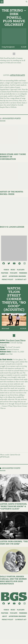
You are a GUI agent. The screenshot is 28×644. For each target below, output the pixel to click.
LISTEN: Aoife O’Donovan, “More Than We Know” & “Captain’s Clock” (13, 506)
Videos (6, 270)
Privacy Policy (8, 280)
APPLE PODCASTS (17, 75)
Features (5, 273)
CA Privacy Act (21, 280)
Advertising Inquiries (17, 276)
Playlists (21, 270)
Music (13, 270)
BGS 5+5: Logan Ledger (12, 227)
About (5, 276)
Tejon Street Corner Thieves (16, 340)
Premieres (23, 273)
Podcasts (14, 273)
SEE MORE (3, 121)
